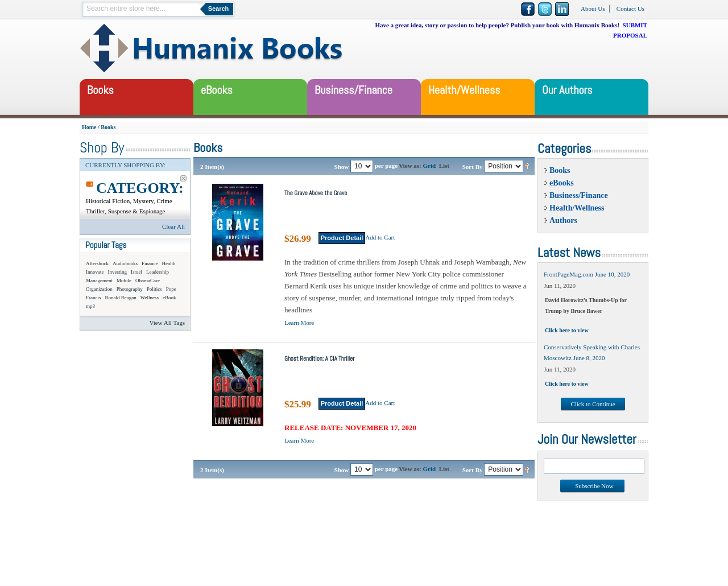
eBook (169, 298)
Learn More (299, 323)
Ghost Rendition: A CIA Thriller (319, 358)
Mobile (124, 280)
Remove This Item (183, 178)
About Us (593, 9)
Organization (99, 289)
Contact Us (630, 9)
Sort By (473, 166)
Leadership (158, 272)
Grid (430, 166)
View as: (410, 166)
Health (169, 263)
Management (99, 280)
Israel (136, 272)
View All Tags (167, 323)
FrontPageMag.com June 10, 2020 (587, 274)
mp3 (90, 306)
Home (89, 127)
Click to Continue (593, 404)
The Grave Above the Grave (316, 193)
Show (342, 166)
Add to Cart (380, 237)
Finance (150, 263)
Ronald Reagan (121, 298)
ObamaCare (148, 280)
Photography (130, 289)
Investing (118, 272)
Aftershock (97, 263)
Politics (154, 289)
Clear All (173, 226)
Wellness (150, 298)
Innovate (95, 272)
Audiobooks (125, 263)
